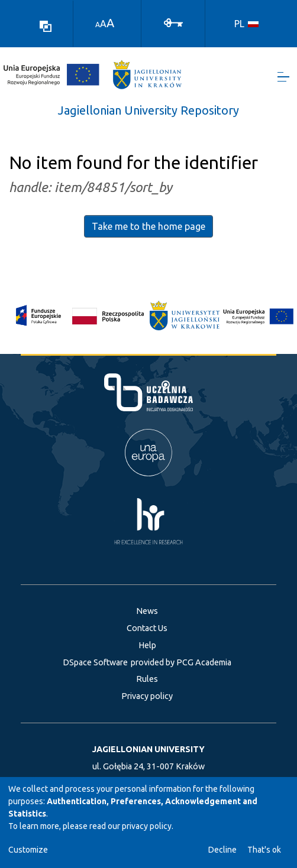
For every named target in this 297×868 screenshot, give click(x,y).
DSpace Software (95, 662)
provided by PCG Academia (181, 662)
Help (147, 645)
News (147, 611)
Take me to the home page (148, 226)
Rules (147, 679)
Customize (28, 850)
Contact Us (147, 628)
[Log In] (173, 22)
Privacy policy (147, 696)
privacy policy (147, 826)
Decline (222, 850)
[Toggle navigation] (283, 77)
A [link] (98, 25)
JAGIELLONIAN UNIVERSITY (148, 749)
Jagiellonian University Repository (148, 110)
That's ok (264, 850)
